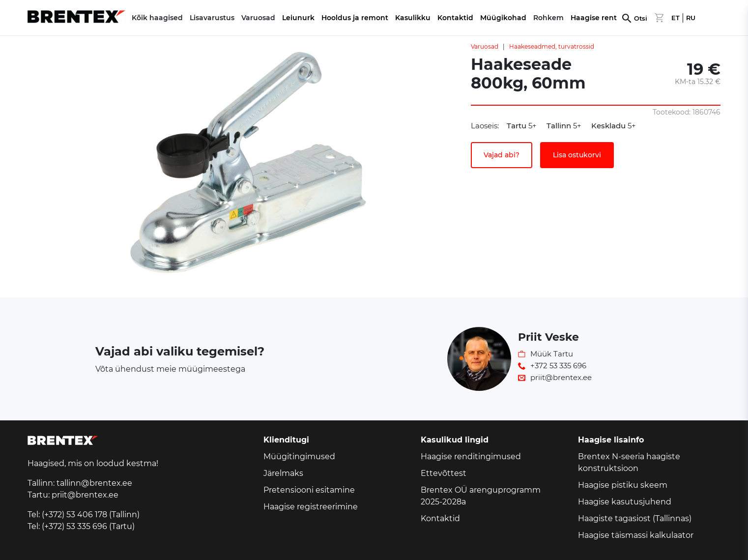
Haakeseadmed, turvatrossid (552, 46)
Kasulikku (413, 18)
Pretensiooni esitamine (309, 490)
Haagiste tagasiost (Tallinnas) (635, 518)
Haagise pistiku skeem (623, 485)
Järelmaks (283, 473)
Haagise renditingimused (471, 457)
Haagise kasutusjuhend (625, 502)
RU (691, 18)
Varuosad (485, 46)
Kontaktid (455, 18)
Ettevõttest (444, 473)
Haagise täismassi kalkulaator (636, 535)
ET (676, 18)
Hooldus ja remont (355, 18)
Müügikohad (503, 18)
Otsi (641, 18)
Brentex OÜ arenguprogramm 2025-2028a (481, 496)
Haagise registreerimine (311, 507)
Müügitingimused (299, 457)
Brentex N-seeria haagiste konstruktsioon (629, 462)
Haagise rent (594, 18)
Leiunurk (298, 18)
